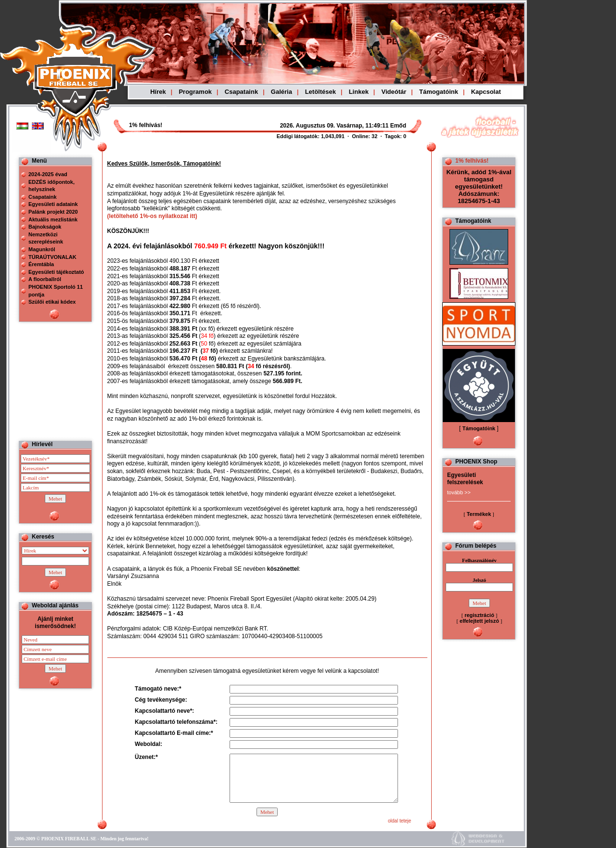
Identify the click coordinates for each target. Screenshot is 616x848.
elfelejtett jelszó (479, 621)
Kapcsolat (486, 92)
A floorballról (45, 279)
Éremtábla (41, 264)
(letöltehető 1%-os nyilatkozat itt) (152, 216)
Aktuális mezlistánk (53, 219)
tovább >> (459, 492)
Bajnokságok (45, 227)
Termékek (479, 514)
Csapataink (241, 92)
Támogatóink (439, 92)
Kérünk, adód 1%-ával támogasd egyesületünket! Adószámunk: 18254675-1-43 (479, 186)
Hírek (158, 92)
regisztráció (479, 615)
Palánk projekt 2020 (53, 212)
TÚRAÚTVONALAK (52, 257)
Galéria (282, 92)
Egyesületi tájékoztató (56, 272)
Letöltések (321, 92)
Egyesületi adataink (53, 204)
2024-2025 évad (48, 174)
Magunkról (42, 249)
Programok (195, 92)
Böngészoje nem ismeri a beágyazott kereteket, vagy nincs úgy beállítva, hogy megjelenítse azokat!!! (319, 126)
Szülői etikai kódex (52, 302)
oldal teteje (399, 821)
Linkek (359, 92)
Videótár (394, 92)
